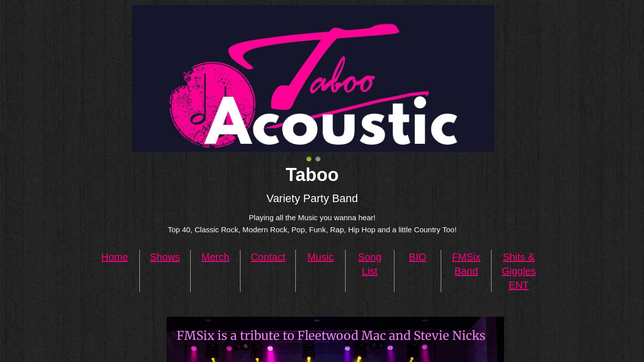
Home (114, 257)
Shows (165, 257)
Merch (215, 257)
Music (320, 257)
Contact (268, 257)
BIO (418, 257)
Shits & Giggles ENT (519, 271)
